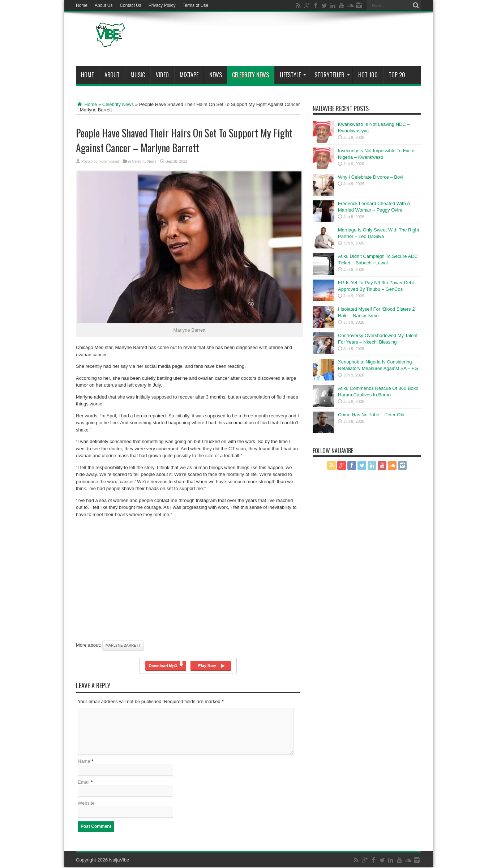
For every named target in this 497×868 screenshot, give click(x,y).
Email (84, 783)
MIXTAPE (189, 75)
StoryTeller (332, 75)
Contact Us (130, 5)
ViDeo (162, 75)
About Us (104, 5)
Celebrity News (250, 75)
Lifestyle (293, 75)
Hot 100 (368, 75)
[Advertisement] (290, 41)
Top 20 (397, 75)
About (112, 75)
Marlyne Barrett (123, 645)
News (216, 75)
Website (86, 804)
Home (82, 5)
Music (138, 75)
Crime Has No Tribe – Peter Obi (371, 415)
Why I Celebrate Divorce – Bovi (371, 177)
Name (84, 762)
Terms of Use (195, 5)
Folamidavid (109, 161)
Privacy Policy (162, 5)
